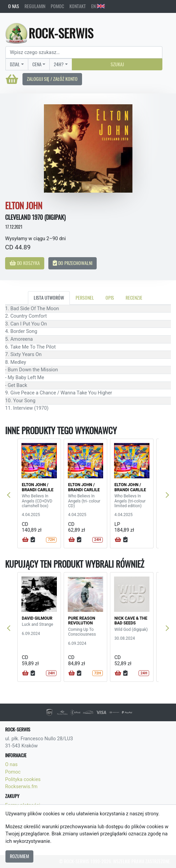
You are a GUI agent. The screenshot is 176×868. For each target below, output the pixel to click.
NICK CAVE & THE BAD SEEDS (131, 621)
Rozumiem (19, 856)
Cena (37, 64)
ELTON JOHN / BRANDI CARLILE (38, 487)
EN (98, 6)
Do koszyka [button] (25, 263)
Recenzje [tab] (134, 298)
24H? (59, 64)
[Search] (84, 52)
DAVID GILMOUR (37, 618)
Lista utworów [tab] (49, 298)
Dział (15, 64)
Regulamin (35, 6)
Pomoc (57, 6)
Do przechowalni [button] (73, 263)
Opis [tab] (110, 298)
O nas (14, 6)
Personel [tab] (85, 298)
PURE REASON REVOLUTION (82, 621)
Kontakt (78, 6)
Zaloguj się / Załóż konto (52, 79)
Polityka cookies (23, 780)
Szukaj (117, 64)
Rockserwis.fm (21, 787)
